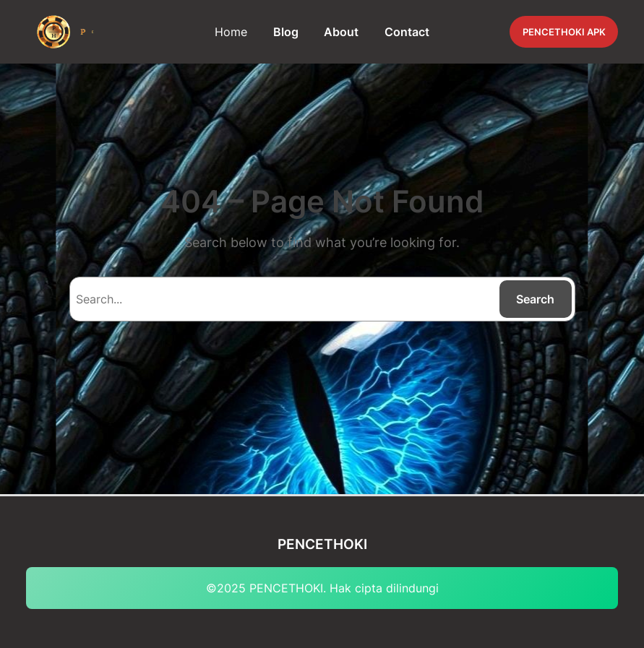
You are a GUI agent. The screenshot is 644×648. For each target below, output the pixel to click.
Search (535, 299)
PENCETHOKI (322, 544)
